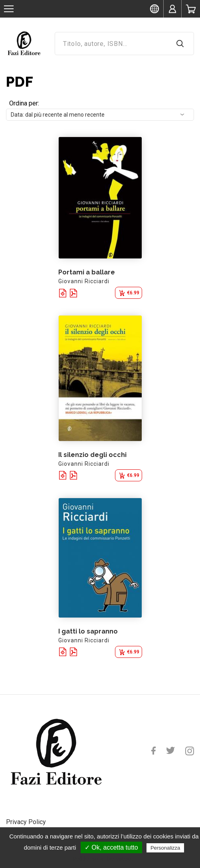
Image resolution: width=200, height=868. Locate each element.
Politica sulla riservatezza (104, 859)
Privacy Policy (26, 822)
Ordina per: (24, 103)
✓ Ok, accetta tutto (111, 847)
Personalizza (165, 848)
